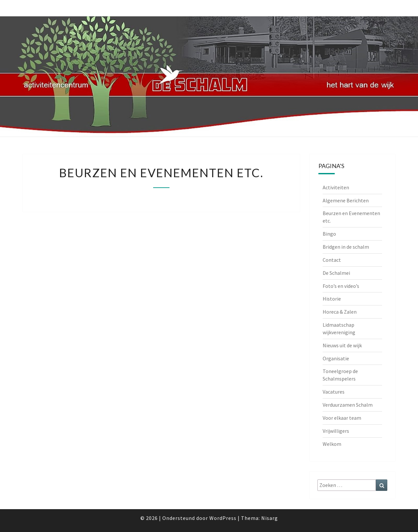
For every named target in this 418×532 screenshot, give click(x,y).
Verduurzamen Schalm (348, 405)
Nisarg (270, 518)
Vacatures (334, 392)
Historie (332, 299)
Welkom (332, 444)
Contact (332, 260)
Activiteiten (336, 187)
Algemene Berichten (346, 200)
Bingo (329, 234)
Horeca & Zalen (340, 312)
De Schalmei (336, 273)
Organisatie (336, 358)
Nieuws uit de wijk (342, 345)
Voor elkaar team (342, 418)
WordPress (223, 518)
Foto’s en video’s (341, 286)
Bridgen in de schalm (346, 247)
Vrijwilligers (336, 431)
